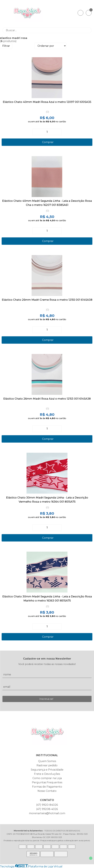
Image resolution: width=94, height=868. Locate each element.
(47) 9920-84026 (47, 805)
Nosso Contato (47, 791)
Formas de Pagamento (47, 787)
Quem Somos (47, 761)
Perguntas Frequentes (47, 782)
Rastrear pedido (47, 765)
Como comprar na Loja (47, 778)
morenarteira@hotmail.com (47, 813)
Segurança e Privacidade (47, 770)
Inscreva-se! (46, 699)
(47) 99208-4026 (47, 809)
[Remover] (36, 132)
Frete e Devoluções (47, 774)
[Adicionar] (58, 132)
